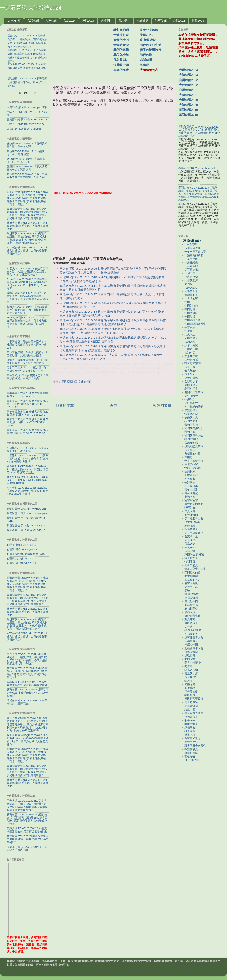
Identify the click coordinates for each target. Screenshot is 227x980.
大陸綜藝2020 (188, 105)
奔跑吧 (144, 65)
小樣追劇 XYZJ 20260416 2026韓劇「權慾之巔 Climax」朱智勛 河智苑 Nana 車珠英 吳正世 (27, 459)
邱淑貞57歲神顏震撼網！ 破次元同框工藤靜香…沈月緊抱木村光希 (27, 362)
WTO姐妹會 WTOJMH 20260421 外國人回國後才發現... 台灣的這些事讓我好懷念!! (27, 251)
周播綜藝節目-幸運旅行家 (77, 382)
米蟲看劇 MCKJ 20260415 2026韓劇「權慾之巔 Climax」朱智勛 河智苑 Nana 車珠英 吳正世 (27, 469)
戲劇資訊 (143, 21)
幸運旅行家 (121, 35)
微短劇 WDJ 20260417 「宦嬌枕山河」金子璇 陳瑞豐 (27, 153)
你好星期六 (121, 60)
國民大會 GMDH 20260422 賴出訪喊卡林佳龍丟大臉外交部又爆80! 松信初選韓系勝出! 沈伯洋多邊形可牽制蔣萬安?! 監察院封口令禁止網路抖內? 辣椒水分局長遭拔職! (28, 724)
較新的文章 (65, 405)
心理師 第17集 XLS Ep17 (21, 559)
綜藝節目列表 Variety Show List (197, 168)
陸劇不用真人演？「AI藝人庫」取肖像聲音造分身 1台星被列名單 (27, 369)
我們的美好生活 (151, 45)
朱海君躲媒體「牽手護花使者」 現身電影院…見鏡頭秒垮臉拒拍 (27, 354)
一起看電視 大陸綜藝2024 (31, 8)
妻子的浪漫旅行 (151, 50)
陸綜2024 (88, 21)
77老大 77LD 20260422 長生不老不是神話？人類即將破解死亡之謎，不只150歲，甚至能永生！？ (27, 272)
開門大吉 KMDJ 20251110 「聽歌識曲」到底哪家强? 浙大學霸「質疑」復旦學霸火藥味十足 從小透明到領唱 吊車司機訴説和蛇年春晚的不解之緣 (199, 194)
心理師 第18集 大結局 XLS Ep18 (26, 554)
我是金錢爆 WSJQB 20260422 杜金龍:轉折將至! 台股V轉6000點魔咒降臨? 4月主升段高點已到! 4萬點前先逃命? (27, 740)
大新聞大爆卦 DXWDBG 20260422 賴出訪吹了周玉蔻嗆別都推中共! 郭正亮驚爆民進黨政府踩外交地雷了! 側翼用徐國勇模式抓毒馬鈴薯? (27, 214)
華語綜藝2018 (188, 115)
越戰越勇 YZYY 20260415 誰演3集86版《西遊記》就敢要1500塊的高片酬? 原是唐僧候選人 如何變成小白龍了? (27, 673)
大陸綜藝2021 (188, 95)
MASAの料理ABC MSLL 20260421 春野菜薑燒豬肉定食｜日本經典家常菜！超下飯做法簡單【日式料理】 (27, 322)
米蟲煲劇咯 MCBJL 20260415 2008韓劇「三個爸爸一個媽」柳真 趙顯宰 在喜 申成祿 (27, 480)
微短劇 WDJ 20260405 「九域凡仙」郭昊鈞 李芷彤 (26, 160)
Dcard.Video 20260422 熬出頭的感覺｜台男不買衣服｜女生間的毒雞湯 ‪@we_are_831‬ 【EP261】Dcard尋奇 (27, 284)
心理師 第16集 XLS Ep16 (21, 563)
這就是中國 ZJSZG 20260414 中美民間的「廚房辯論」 (27, 702)
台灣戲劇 (33, 21)
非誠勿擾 (146, 60)
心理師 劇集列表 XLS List (22, 545)
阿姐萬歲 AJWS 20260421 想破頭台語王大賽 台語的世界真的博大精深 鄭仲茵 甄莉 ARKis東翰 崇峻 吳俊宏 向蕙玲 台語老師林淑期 (27, 238)
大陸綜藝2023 (188, 75)
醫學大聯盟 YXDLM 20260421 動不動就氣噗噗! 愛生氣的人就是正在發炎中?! (27, 226)
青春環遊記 (121, 45)
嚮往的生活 (121, 40)
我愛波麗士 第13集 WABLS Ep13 (26, 530)
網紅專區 (106, 21)
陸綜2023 (198, 21)
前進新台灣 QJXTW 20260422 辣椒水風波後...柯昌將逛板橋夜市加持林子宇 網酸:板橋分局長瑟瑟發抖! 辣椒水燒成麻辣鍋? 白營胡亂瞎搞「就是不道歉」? (27, 198)
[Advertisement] (84, 51)
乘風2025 (146, 35)
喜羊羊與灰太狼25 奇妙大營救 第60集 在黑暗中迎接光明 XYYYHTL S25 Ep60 (28, 404)
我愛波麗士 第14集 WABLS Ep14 (26, 526)
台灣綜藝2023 (188, 70)
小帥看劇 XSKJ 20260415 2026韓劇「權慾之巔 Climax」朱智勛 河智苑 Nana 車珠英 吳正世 (28, 491)
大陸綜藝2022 (188, 85)
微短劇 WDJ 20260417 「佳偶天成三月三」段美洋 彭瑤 (27, 145)
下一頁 (33, 93)
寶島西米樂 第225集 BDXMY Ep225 (28, 120)
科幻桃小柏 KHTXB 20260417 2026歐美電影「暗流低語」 (27, 449)
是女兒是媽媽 (149, 30)
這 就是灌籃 (148, 40)
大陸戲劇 (51, 21)
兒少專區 (125, 21)
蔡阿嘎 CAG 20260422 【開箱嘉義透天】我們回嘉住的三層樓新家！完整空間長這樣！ (27, 310)
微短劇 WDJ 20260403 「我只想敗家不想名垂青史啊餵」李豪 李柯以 (27, 176)
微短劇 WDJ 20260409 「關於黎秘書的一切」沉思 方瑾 (27, 168)
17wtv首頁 (14, 21)
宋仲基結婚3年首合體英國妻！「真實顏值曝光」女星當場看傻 (27, 377)
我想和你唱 (121, 30)
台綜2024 (69, 21)
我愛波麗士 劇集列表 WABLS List (26, 509)
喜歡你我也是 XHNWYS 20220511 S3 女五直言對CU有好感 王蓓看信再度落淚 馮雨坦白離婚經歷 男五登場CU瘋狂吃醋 (199, 131)
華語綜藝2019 (188, 110)
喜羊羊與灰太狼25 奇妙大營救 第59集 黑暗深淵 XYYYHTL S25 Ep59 (28, 413)
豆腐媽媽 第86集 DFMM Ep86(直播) (28, 107)
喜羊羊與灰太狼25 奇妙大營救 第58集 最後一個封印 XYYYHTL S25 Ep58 (28, 422)
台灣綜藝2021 (188, 90)
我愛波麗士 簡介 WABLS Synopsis (27, 513)
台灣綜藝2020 (188, 100)
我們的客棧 (121, 50)
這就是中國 (121, 65)
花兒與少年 (121, 55)
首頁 (113, 405)
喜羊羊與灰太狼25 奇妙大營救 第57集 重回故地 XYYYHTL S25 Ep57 (28, 431)
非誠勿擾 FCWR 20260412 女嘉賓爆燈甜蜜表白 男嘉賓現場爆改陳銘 (27, 683)
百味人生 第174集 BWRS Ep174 (25, 124)
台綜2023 (179, 21)
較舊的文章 (162, 405)
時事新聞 (161, 21)
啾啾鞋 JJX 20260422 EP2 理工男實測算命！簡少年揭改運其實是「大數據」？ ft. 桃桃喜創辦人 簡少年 (28, 298)
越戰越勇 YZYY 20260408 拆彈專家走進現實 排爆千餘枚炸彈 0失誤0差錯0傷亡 (28, 693)
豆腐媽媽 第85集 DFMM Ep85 (24, 129)
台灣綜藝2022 (188, 80)
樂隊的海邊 (121, 70)
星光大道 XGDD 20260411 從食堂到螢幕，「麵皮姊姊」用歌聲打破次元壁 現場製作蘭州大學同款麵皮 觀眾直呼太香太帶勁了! (27, 659)
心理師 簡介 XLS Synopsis (22, 549)
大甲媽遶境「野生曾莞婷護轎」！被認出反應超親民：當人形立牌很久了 (27, 345)
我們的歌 (146, 55)
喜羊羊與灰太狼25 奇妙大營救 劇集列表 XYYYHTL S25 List (28, 395)
